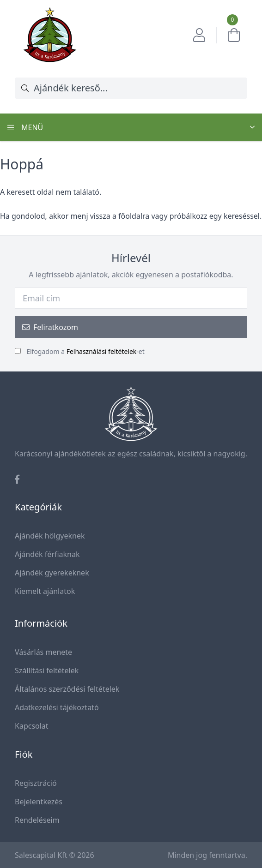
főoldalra (134, 216)
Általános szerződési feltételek (67, 689)
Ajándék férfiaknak (47, 554)
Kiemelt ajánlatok (45, 591)
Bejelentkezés (39, 802)
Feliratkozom (50, 327)
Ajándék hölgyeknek (50, 536)
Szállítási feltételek (47, 670)
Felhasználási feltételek (102, 351)
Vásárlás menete (43, 652)
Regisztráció (36, 783)
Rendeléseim (37, 820)
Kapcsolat (32, 726)
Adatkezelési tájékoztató (57, 707)
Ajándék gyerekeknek (52, 573)
